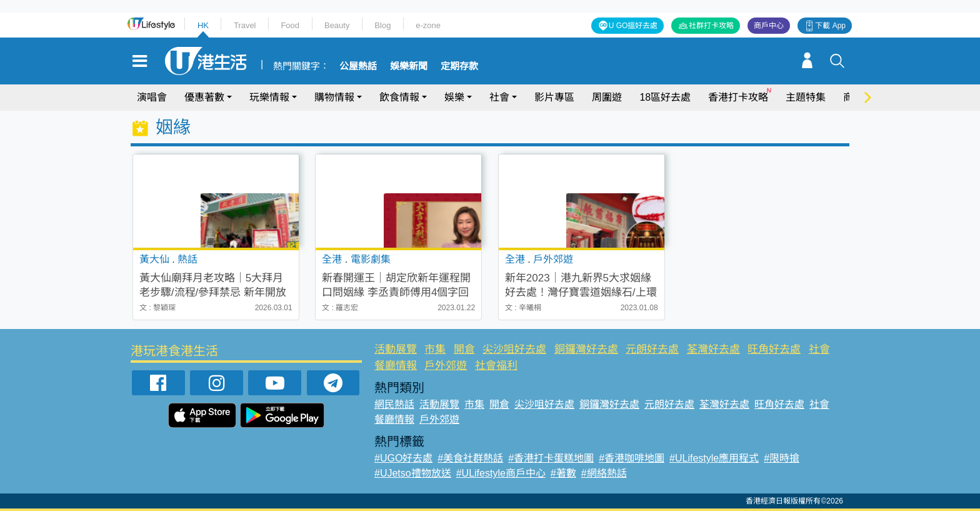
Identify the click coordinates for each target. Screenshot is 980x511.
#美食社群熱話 (470, 458)
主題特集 (806, 97)
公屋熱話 (358, 66)
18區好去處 (665, 97)
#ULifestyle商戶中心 (501, 473)
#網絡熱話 (604, 473)
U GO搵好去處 (633, 26)
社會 (499, 97)
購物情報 (334, 97)
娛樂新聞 (409, 66)
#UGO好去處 (403, 458)
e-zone (428, 25)
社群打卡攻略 (711, 26)
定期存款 (459, 66)
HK (203, 25)
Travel (245, 25)
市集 (435, 349)
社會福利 (496, 366)
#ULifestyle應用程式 (714, 458)
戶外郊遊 (446, 366)
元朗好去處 (652, 349)
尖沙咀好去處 (514, 349)
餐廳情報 (396, 366)
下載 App (830, 26)
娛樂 (454, 97)
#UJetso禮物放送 (413, 473)
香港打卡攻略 (738, 97)
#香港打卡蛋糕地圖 (551, 458)
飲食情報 (399, 97)
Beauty (337, 25)
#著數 (563, 473)
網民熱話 (394, 404)
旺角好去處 (774, 349)
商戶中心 (769, 26)
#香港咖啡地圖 (632, 458)
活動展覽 (396, 349)
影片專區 (554, 97)
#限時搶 (782, 458)
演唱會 (152, 97)
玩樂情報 (269, 97)
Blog (382, 25)
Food (290, 25)
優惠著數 (204, 97)
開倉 (464, 349)
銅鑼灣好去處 (586, 349)
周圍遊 (607, 97)
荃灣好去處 (713, 349)
